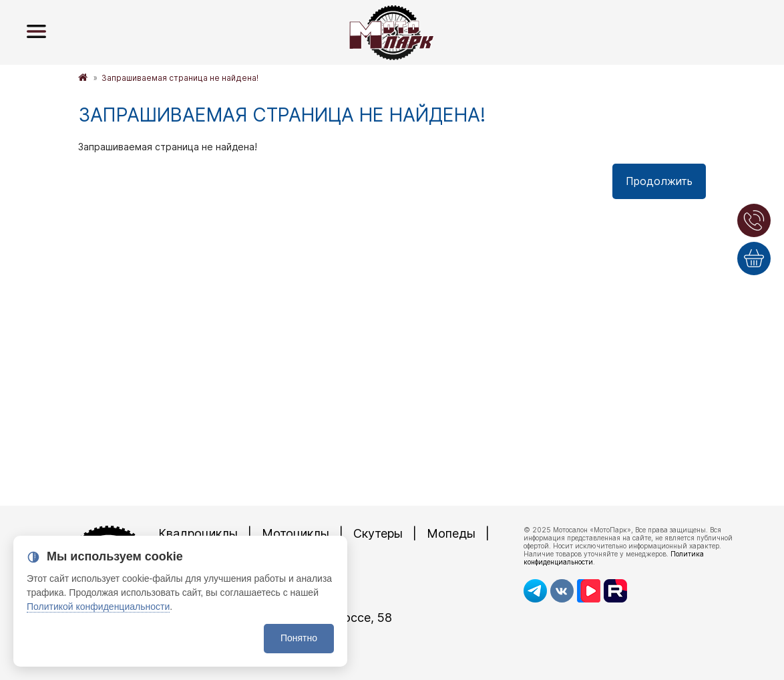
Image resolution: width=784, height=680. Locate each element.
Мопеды (451, 533)
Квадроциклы (198, 533)
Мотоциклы (296, 533)
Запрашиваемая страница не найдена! (180, 78)
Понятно (299, 638)
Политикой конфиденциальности (98, 607)
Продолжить (659, 181)
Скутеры (378, 533)
